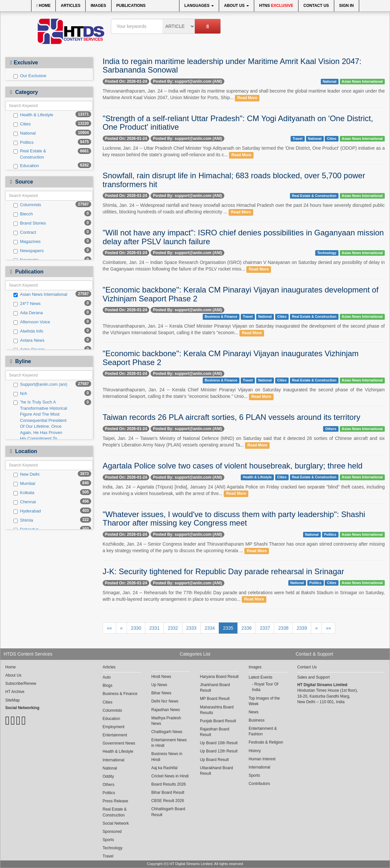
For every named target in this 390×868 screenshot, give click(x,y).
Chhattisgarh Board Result (168, 812)
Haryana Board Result (219, 677)
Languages (199, 6)
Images (98, 6)
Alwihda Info (28, 331)
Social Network (116, 823)
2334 (210, 628)
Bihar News (161, 693)
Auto (107, 677)
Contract (25, 232)
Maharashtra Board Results (217, 710)
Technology (327, 253)
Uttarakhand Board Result (217, 771)
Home (44, 6)
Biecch (23, 214)
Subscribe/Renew (21, 684)
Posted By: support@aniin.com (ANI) (187, 81)
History (255, 751)
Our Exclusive (30, 76)
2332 (173, 628)
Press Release (115, 801)
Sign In (347, 6)
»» (328, 628)
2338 (283, 628)
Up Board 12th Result (219, 751)
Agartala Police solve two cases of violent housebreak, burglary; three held (233, 466)
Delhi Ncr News (165, 701)
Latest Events (261, 677)
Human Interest (262, 759)
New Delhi (26, 474)
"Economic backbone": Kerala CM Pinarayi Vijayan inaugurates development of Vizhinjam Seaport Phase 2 (241, 294)
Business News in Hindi (167, 757)
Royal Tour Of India (265, 687)
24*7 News (27, 304)
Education (26, 166)
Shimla (23, 520)
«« (110, 628)
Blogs (108, 685)
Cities (22, 124)
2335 (228, 628)
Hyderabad (27, 511)
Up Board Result (215, 760)
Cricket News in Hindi (170, 776)
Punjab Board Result (218, 721)
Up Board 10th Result (219, 743)
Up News (159, 685)
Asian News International (40, 294)
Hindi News (161, 677)
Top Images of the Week (264, 701)
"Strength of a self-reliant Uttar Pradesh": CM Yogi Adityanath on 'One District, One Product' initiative (238, 123)
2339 (302, 628)
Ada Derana (28, 313)
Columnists (27, 205)
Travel (298, 139)
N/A (20, 394)
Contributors (259, 784)
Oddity (108, 776)
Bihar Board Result (168, 792)
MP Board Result (215, 699)
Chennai (25, 502)
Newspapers (29, 251)
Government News (119, 743)
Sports (108, 840)
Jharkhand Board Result (215, 688)
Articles (71, 6)
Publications (131, 6)
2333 (191, 628)
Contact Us (316, 6)
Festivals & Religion (266, 742)
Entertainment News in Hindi (169, 743)
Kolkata (24, 493)
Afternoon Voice (32, 322)
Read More (247, 98)
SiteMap (12, 700)
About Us (236, 6)
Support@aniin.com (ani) (40, 384)
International (113, 760)
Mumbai (24, 484)
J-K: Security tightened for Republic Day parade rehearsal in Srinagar (223, 571)
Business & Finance (221, 316)
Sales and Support (313, 677)
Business (257, 720)
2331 (154, 628)
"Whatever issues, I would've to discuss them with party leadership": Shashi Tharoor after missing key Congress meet (234, 519)
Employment (114, 727)
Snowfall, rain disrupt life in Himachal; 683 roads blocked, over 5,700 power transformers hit (234, 180)
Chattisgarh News (167, 732)
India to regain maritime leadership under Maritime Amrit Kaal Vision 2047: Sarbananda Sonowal (232, 65)
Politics (23, 142)
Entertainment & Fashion (263, 731)
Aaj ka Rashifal (164, 768)
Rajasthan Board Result (215, 732)
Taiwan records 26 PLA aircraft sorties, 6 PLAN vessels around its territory (232, 417)
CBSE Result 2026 (168, 801)
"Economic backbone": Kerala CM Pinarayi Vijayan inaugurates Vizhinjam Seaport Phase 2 (231, 358)
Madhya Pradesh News (166, 721)
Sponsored (112, 832)
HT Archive (15, 692)
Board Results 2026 (168, 784)
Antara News (29, 340)
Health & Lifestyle (33, 115)
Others (331, 429)
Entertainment (115, 735)
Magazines (27, 242)
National (25, 133)
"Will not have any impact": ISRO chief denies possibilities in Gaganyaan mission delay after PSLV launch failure (243, 237)
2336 (246, 628)
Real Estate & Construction (30, 154)
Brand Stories (30, 223)
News (254, 712)
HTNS (276, 6)
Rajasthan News (165, 710)
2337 (265, 628)
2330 (136, 628)
